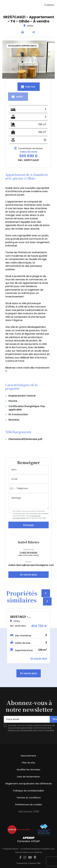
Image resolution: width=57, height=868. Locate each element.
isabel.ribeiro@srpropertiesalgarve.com (31, 565)
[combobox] (28, 488)
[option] (28, 636)
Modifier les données (29, 770)
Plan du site (29, 763)
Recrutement (29, 756)
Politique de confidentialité (20, 730)
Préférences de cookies (29, 804)
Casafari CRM (34, 863)
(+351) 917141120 (28, 553)
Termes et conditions (29, 798)
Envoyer (28, 525)
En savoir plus (29, 575)
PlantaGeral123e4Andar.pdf (25, 439)
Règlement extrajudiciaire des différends (29, 784)
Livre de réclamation (28, 777)
